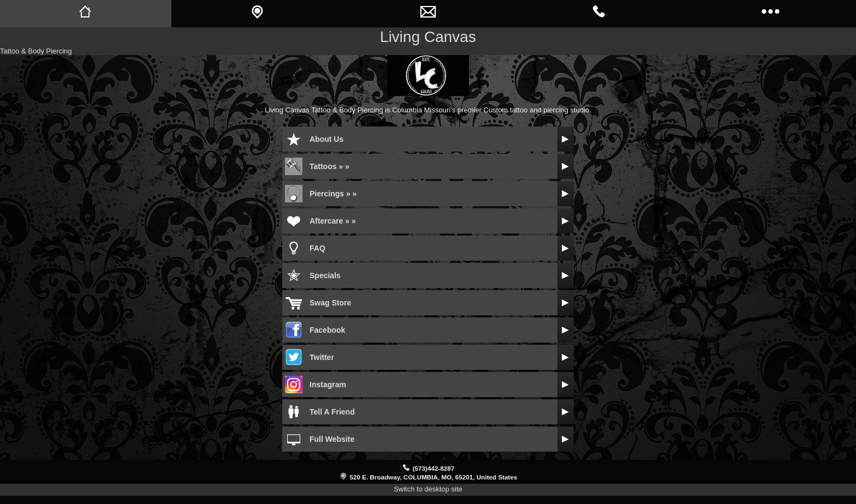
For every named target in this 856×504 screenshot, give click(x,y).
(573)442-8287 (434, 468)
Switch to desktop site (428, 489)
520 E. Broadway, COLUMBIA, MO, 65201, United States (434, 477)
